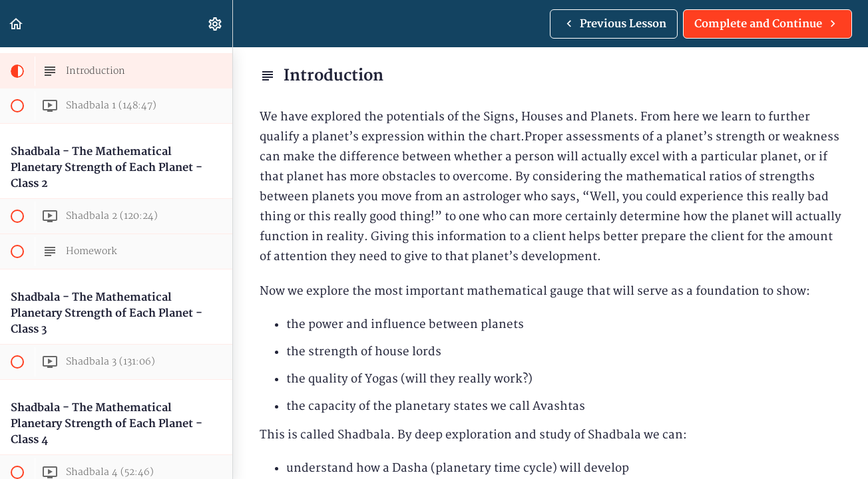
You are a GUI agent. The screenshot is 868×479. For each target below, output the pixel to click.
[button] (17, 24)
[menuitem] (216, 24)
